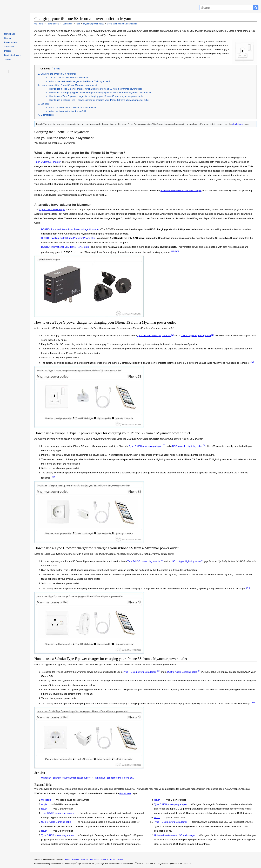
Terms (112, 859)
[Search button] (256, 8)
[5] (213, 335)
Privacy (105, 859)
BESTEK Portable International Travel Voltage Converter (70, 229)
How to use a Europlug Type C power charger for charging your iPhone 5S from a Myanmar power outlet (100, 93)
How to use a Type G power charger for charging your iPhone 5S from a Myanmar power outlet (95, 89)
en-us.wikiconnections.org (52, 859)
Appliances (9, 47)
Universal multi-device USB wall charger (175, 835)
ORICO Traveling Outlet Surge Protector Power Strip (68, 238)
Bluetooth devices (12, 55)
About (68, 859)
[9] (162, 560)
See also (45, 104)
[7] (164, 445)
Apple (44, 804)
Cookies (85, 859)
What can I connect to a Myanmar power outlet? (72, 107)
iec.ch (44, 809)
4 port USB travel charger (47, 162)
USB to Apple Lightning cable (196, 335)
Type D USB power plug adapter (144, 561)
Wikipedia (46, 800)
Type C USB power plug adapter (146, 446)
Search (8, 38)
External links (47, 115)
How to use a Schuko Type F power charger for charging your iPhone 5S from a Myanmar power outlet (99, 100)
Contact (76, 859)
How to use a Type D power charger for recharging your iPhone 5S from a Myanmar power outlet (96, 96)
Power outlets (11, 42)
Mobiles (8, 51)
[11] (158, 671)
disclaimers (238, 124)
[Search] (226, 8)
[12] (173, 251)
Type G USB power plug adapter (154, 335)
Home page (10, 34)
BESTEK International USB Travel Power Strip (65, 247)
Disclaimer (95, 859)
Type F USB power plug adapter (140, 672)
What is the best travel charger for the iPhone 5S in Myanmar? (80, 81)
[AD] (177, 251)
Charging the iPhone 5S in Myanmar (58, 74)
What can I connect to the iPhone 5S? (68, 111)
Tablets (8, 60)
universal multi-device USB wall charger (181, 190)
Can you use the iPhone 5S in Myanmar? (69, 78)
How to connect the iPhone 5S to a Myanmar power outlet (69, 85)
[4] (173, 335)
